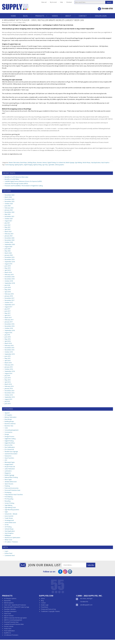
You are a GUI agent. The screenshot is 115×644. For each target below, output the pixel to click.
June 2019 (8, 266)
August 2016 (8, 333)
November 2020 (9, 240)
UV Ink (7, 525)
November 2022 (9, 212)
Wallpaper (8, 535)
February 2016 (9, 345)
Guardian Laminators (10, 611)
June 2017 (8, 311)
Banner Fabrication (14, 162)
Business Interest (42, 162)
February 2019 (9, 274)
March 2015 (8, 363)
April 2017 (8, 315)
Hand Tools (7, 614)
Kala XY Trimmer (9, 616)
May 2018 (8, 290)
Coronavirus (8, 432)
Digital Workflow (10, 443)
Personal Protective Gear (12, 490)
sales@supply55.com (86, 605)
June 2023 (8, 206)
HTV (6, 460)
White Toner (8, 540)
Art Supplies (8, 415)
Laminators (8, 471)
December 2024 (9, 195)
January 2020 (9, 255)
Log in (6, 551)
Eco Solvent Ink (61, 162)
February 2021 (9, 234)
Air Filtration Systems (10, 598)
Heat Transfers (9, 458)
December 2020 (9, 238)
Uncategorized (9, 520)
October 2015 (9, 352)
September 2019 (10, 262)
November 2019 (9, 259)
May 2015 (8, 358)
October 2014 (9, 369)
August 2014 (8, 373)
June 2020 (8, 249)
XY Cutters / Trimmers (11, 542)
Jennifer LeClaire (13, 22)
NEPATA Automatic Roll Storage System (15, 618)
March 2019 (8, 272)
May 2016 (8, 339)
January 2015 (9, 367)
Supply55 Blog (23, 8)
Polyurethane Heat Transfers (14, 495)
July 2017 (7, 309)
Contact (43, 603)
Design (7, 434)
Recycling (7, 501)
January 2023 (9, 210)
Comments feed (10, 555)
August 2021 (8, 221)
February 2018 (9, 294)
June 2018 (8, 287)
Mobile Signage (70, 162)
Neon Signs (8, 479)
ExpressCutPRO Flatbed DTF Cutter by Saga (17, 607)
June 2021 (8, 225)
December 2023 (9, 199)
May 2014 (8, 380)
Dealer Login (45, 605)
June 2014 (8, 378)
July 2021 (7, 223)
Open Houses (9, 484)
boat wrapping (10, 165)
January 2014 (9, 388)
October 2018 (9, 281)
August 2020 (8, 247)
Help (61, 2)
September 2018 (10, 283)
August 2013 (8, 399)
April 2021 (8, 229)
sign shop (45, 165)
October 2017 (9, 302)
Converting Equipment (11, 430)
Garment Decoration (11, 454)
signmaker (51, 165)
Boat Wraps (24, 162)
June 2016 (8, 337)
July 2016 (7, 335)
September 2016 (10, 330)
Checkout (69, 2)
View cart (44, 2)
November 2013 (9, 393)
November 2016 (9, 326)
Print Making (8, 497)
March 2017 (8, 317)
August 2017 (8, 307)
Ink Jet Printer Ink (10, 467)
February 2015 (9, 365)
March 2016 (8, 343)
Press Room (45, 607)
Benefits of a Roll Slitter (12, 179)
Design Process (9, 436)
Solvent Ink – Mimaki (11, 514)
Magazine (8, 473)
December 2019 (9, 257)
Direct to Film (9, 445)
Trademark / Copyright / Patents (50, 611)
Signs (6, 512)
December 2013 (9, 391)
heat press (8, 456)
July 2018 (7, 285)
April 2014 (8, 382)
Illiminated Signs (10, 462)
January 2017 (9, 322)
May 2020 (8, 251)
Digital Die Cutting (10, 439)
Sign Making (78, 162)
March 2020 (8, 253)
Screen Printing (9, 503)
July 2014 (7, 376)
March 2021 (8, 231)
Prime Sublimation (9, 631)
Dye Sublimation (10, 447)
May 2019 (8, 268)
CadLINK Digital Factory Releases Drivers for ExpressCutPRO (23, 181)
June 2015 (8, 356)
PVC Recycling (9, 499)
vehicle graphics (60, 165)
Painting (7, 486)
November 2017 (9, 300)
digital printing (37, 165)
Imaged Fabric (9, 464)
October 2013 (9, 395)
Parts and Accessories (12, 488)
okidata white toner (11, 482)
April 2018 (8, 292)
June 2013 (8, 403)
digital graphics (19, 165)
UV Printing (8, 527)
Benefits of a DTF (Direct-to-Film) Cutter (16, 177)
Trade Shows (9, 518)
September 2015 (10, 354)
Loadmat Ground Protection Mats (14, 624)
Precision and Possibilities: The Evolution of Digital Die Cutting (24, 186)
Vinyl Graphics (105, 162)
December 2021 (9, 216)
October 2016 (9, 328)
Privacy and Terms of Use (48, 609)
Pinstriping (8, 492)
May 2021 (8, 227)
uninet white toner (10, 522)
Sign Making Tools (10, 507)
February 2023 (9, 208)
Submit (91, 565)
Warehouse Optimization (12, 538)
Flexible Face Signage (11, 452)
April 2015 (8, 360)
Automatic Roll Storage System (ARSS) (16, 183)
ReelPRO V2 (7, 633)
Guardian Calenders (10, 609)
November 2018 (9, 279)
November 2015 (9, 350)
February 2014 (9, 386)
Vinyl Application (96, 162)
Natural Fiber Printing (11, 477)
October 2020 (9, 242)
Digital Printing (52, 162)
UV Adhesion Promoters (11, 635)
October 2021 (9, 219)
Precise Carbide (9, 626)
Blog (42, 601)
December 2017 (9, 298)
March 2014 (8, 384)
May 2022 (8, 214)
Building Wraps (32, 162)
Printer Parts (8, 629)
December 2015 (9, 348)
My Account (53, 2)
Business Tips (9, 426)
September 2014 (10, 371)
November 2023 (9, 201)
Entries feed (8, 553)
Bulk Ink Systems (9, 603)
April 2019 (8, 270)
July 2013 (7, 401)
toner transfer (9, 516)
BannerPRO (7, 601)
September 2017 (10, 305)
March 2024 (8, 197)
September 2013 (10, 397)
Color (6, 428)
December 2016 (9, 324)
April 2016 (8, 341)
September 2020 (10, 244)
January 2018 (9, 296)
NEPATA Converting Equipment (13, 620)
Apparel (7, 413)
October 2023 (9, 204)
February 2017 (9, 320)
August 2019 (8, 264)
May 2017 (8, 313)
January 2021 (9, 236)
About (43, 598)
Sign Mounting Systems (12, 510)
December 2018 (9, 277)
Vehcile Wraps (86, 162)
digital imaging (28, 165)
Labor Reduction (10, 469)
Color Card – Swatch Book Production (15, 605)
